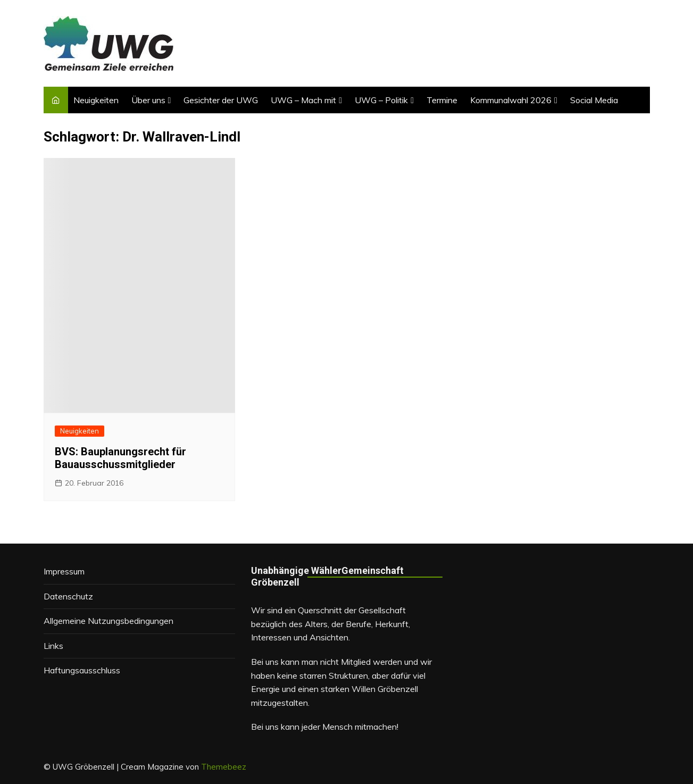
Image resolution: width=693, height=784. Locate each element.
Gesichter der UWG (221, 100)
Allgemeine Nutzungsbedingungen (108, 621)
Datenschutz (68, 596)
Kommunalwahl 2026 (511, 100)
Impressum (64, 571)
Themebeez (224, 767)
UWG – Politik (381, 100)
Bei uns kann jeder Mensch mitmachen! (325, 727)
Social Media (594, 100)
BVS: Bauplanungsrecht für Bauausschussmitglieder (120, 458)
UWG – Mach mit (303, 100)
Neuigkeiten (96, 100)
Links (53, 646)
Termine (442, 100)
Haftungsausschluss (82, 670)
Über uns (148, 100)
